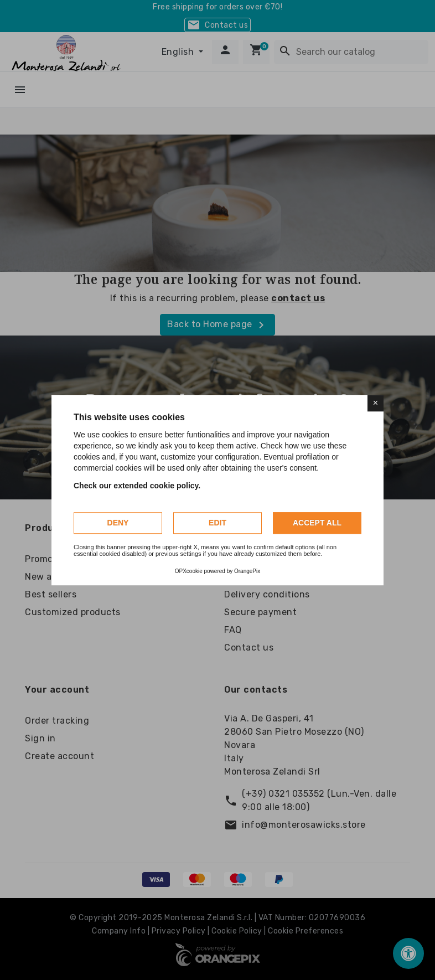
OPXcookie (189, 571)
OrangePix (247, 571)
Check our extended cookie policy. (137, 486)
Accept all (317, 523)
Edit (217, 523)
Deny (118, 523)
